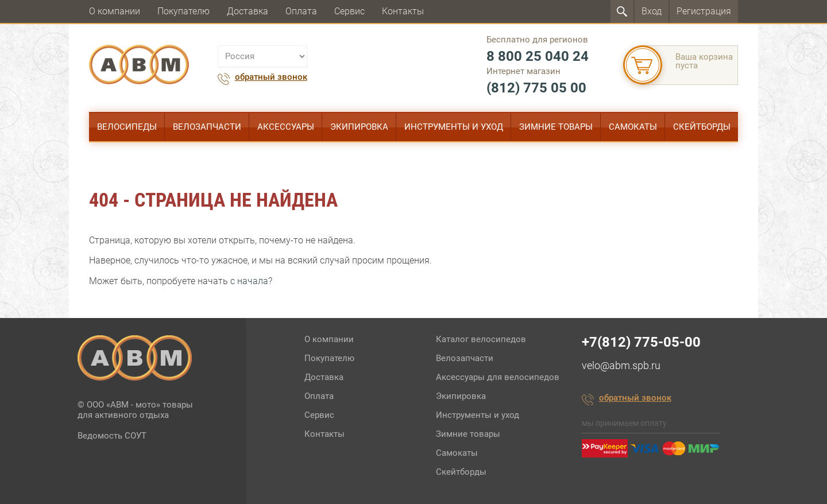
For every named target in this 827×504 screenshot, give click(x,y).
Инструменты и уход (454, 127)
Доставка (248, 11)
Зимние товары (556, 127)
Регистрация (704, 11)
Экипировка (359, 127)
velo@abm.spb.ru (621, 365)
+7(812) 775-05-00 (641, 342)
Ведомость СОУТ (112, 436)
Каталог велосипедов (481, 339)
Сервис (349, 11)
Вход (652, 11)
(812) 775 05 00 (536, 88)
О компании (115, 11)
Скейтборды (702, 127)
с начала (249, 281)
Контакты (403, 11)
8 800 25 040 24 (538, 56)
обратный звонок (271, 77)
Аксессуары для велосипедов (498, 377)
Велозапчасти (207, 127)
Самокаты (633, 127)
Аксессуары (286, 127)
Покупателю (183, 11)
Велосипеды (127, 127)
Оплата (301, 11)
